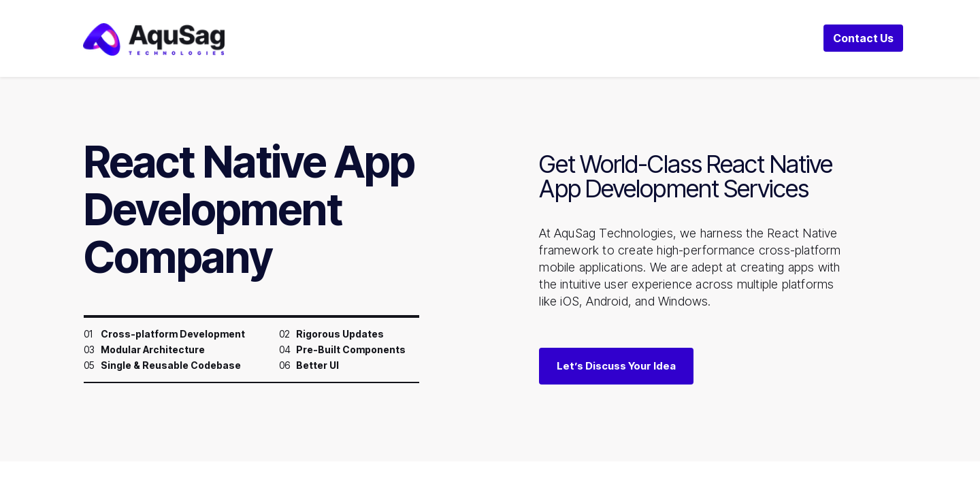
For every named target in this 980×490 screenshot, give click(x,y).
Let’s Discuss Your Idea (616, 366)
